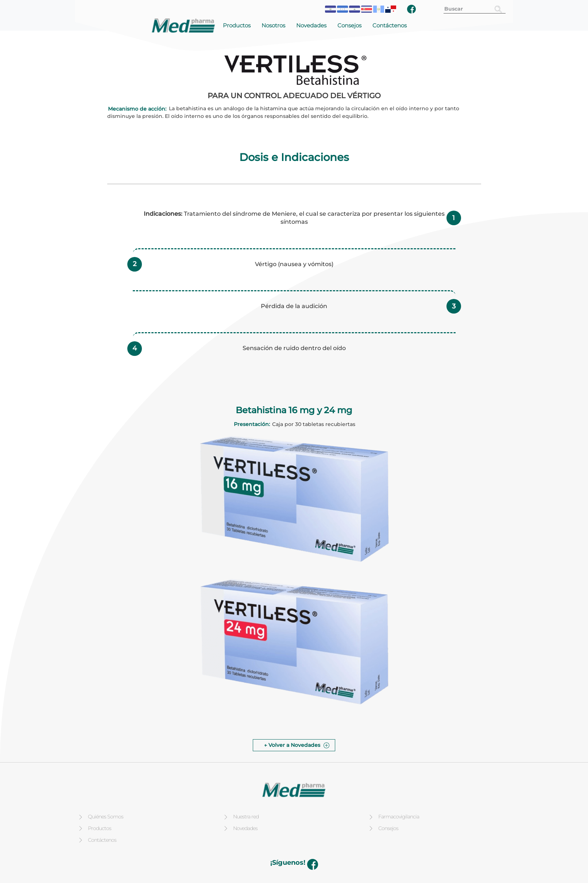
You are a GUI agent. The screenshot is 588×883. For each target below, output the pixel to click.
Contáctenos (390, 25)
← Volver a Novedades (292, 745)
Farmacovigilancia (399, 817)
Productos (237, 25)
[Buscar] (498, 9)
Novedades (311, 25)
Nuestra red (246, 817)
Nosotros (273, 25)
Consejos (349, 25)
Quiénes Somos (106, 817)
